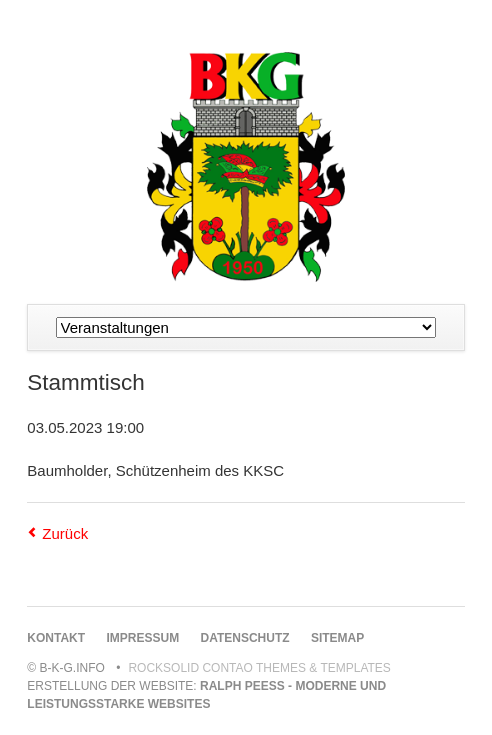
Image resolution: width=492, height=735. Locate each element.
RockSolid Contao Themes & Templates (259, 668)
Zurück (65, 533)
